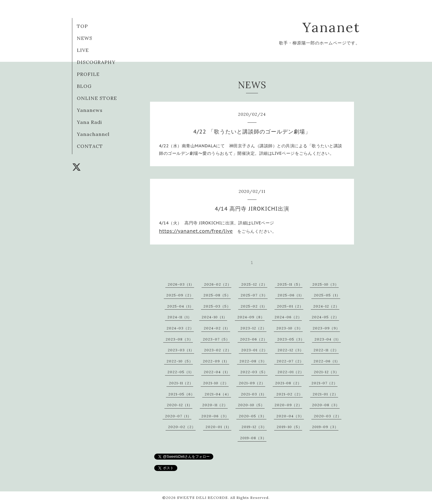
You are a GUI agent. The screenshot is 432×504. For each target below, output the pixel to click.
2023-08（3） (179, 339)
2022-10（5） (180, 361)
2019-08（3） (253, 438)
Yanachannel (93, 134)
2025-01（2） (290, 306)
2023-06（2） (254, 339)
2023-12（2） (253, 328)
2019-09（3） (325, 427)
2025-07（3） (254, 295)
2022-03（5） (254, 372)
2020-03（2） (328, 416)
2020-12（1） (180, 405)
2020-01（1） (218, 427)
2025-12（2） (254, 284)
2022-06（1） (327, 361)
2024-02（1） (217, 328)
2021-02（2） (289, 394)
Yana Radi (89, 122)
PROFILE (88, 74)
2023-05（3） (291, 339)
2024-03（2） (180, 328)
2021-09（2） (252, 383)
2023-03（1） (181, 350)
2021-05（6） (181, 394)
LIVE (83, 50)
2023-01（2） (254, 350)
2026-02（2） (218, 284)
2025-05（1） (327, 295)
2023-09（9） (326, 328)
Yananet (331, 27)
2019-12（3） (254, 427)
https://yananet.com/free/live (196, 231)
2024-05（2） (325, 317)
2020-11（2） (215, 405)
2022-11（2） (326, 350)
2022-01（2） (291, 372)
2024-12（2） (326, 306)
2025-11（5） (290, 284)
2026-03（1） (181, 284)
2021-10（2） (216, 383)
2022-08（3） (253, 361)
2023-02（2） (218, 350)
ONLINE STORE (97, 98)
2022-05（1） (181, 372)
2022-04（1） (217, 372)
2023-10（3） (289, 328)
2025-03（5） (217, 306)
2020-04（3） (290, 416)
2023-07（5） (216, 339)
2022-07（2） (290, 361)
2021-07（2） (324, 383)
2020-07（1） (178, 416)
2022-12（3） (291, 350)
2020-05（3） (253, 416)
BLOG (84, 86)
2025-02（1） (254, 306)
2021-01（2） (325, 394)
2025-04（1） (180, 306)
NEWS (85, 38)
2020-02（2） (182, 427)
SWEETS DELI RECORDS (202, 498)
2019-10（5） (289, 427)
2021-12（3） (326, 372)
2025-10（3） (325, 284)
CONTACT (90, 146)
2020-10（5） (251, 405)
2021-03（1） (254, 394)
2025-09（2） (180, 295)
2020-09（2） (288, 405)
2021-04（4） (218, 394)
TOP (82, 26)
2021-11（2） (181, 383)
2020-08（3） (326, 405)
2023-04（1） (328, 339)
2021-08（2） (288, 383)
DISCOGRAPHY (96, 62)
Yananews (90, 110)
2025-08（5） (217, 295)
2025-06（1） (291, 295)
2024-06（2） (288, 317)
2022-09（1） (216, 361)
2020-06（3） (215, 416)
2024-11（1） (180, 317)
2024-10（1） (214, 317)
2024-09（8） (251, 317)
